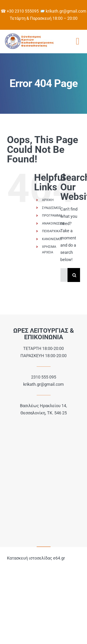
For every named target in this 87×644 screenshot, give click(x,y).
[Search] (74, 275)
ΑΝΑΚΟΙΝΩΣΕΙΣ (53, 223)
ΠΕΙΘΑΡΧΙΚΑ (51, 231)
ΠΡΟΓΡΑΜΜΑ (52, 215)
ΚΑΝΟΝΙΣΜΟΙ (52, 239)
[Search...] (64, 275)
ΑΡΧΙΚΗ (48, 200)
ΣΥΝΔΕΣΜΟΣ (52, 208)
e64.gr (59, 558)
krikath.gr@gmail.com (43, 384)
